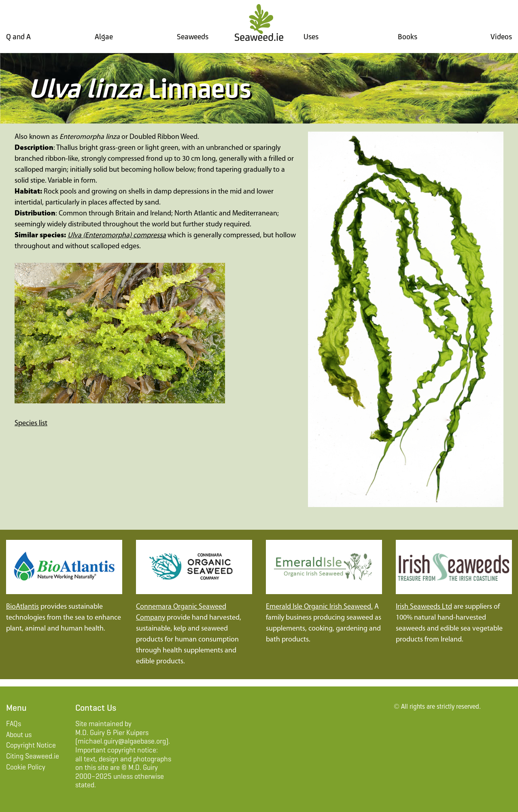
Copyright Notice (31, 745)
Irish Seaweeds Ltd (424, 607)
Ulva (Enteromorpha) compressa (117, 236)
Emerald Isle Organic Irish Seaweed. (319, 607)
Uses (311, 37)
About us (19, 735)
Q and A (18, 36)
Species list (31, 423)
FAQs (14, 724)
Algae (104, 36)
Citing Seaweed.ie (33, 756)
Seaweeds (193, 37)
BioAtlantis (22, 607)
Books (408, 36)
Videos (501, 36)
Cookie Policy (26, 767)
